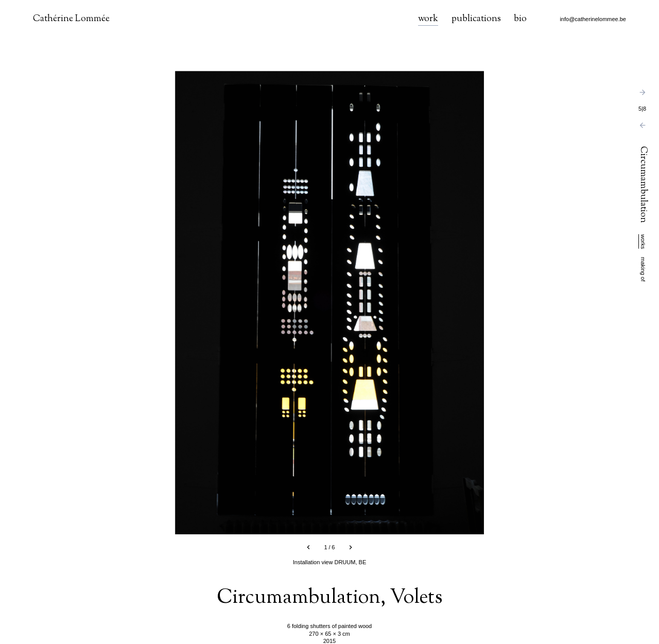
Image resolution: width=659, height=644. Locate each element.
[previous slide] (308, 547)
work (428, 20)
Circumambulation (643, 186)
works (643, 242)
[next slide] (351, 547)
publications (476, 20)
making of (643, 269)
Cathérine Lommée (71, 19)
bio (520, 20)
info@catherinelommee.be (593, 19)
